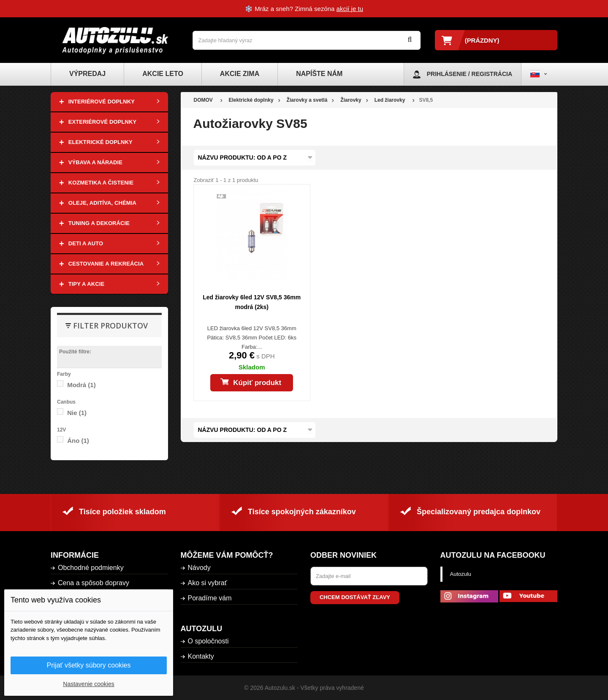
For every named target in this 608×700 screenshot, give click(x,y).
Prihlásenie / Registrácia (470, 74)
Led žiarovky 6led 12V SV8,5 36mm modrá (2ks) (252, 302)
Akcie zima (240, 74)
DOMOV (203, 100)
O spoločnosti (208, 641)
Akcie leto (163, 74)
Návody (199, 568)
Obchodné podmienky (91, 568)
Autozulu (461, 574)
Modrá (81, 385)
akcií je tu (350, 9)
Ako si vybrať (208, 583)
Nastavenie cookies (88, 684)
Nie (77, 413)
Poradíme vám (210, 598)
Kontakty (201, 656)
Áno (78, 441)
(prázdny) (482, 40)
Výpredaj (87, 74)
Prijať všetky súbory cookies (89, 665)
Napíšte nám (319, 74)
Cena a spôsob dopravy (94, 583)
